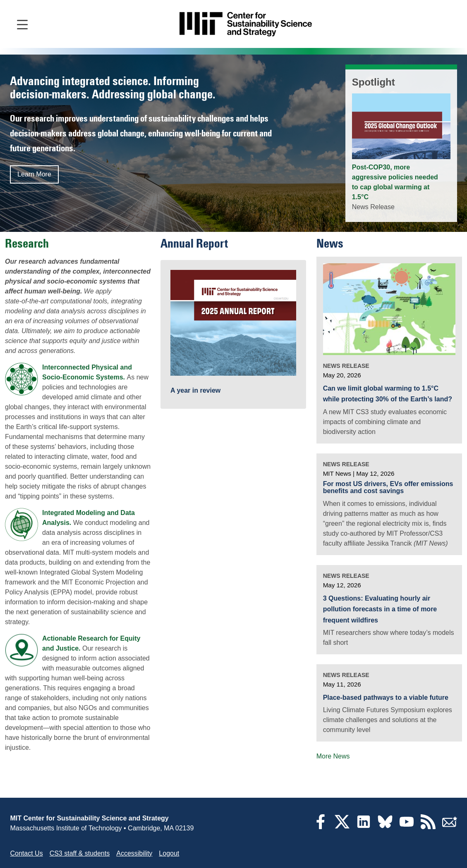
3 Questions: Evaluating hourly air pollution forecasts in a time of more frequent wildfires (380, 609)
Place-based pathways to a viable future (386, 697)
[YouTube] (407, 827)
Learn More (34, 174)
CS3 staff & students (80, 853)
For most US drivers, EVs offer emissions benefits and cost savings (388, 488)
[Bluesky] (385, 827)
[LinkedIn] (364, 827)
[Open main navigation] (22, 24)
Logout (169, 853)
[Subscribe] (450, 827)
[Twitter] (342, 827)
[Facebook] (321, 827)
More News (333, 756)
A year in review (195, 390)
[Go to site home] (246, 24)
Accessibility (134, 853)
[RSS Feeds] (428, 827)
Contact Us (27, 853)
